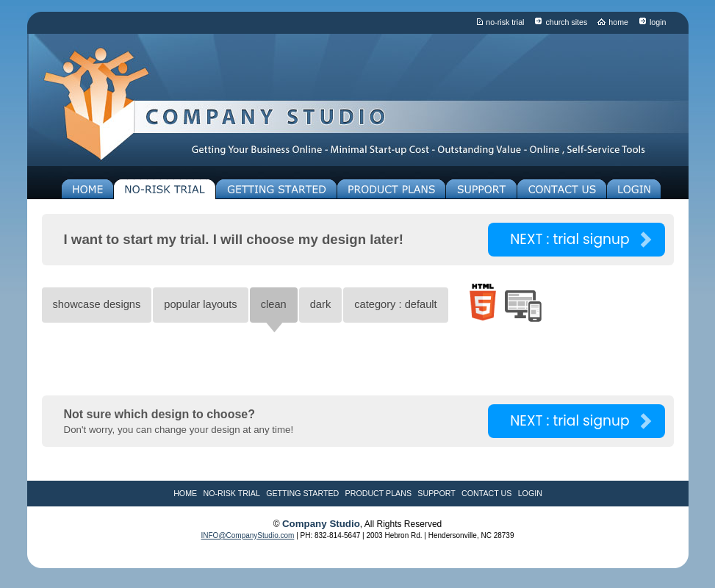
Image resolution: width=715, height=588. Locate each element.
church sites (566, 22)
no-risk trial (505, 22)
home (618, 22)
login (658, 22)
